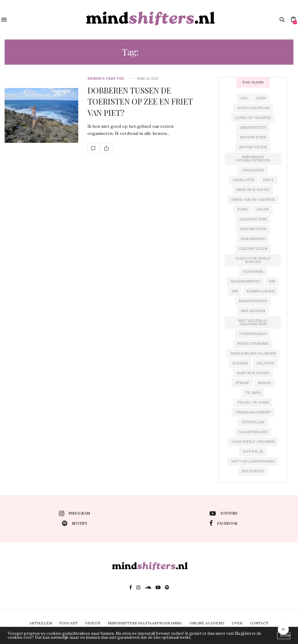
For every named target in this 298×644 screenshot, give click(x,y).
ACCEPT (285, 636)
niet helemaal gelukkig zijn (253, 322)
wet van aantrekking (253, 461)
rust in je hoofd (253, 373)
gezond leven (253, 249)
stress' (242, 383)
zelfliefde (253, 471)
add (244, 98)
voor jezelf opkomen (253, 442)
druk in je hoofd (253, 190)
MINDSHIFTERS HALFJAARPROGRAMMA (145, 623)
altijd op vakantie (253, 118)
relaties (265, 363)
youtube (224, 513)
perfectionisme (253, 344)
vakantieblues (253, 432)
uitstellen (253, 422)
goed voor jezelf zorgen (253, 260)
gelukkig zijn (253, 219)
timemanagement (253, 412)
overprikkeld (253, 334)
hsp (272, 281)
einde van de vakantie (253, 200)
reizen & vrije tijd (106, 79)
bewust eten (253, 137)
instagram (74, 513)
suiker (264, 383)
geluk (263, 209)
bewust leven (253, 147)
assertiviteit (253, 128)
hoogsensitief (245, 281)
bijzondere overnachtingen (253, 159)
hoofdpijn (253, 272)
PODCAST (68, 623)
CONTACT (259, 623)
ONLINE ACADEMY (207, 623)
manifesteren (253, 301)
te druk (253, 393)
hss (235, 291)
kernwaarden (261, 291)
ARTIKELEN (41, 623)
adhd (261, 98)
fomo (243, 209)
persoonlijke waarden (253, 353)
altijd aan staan (253, 108)
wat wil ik (253, 452)
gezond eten (253, 229)
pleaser (240, 363)
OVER (237, 623)
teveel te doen (253, 402)
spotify (75, 523)
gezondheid (253, 239)
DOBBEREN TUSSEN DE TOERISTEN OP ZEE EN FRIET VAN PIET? (140, 101)
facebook (223, 523)
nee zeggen (253, 311)
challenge (253, 170)
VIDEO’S (93, 623)
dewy (268, 180)
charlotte (243, 180)
